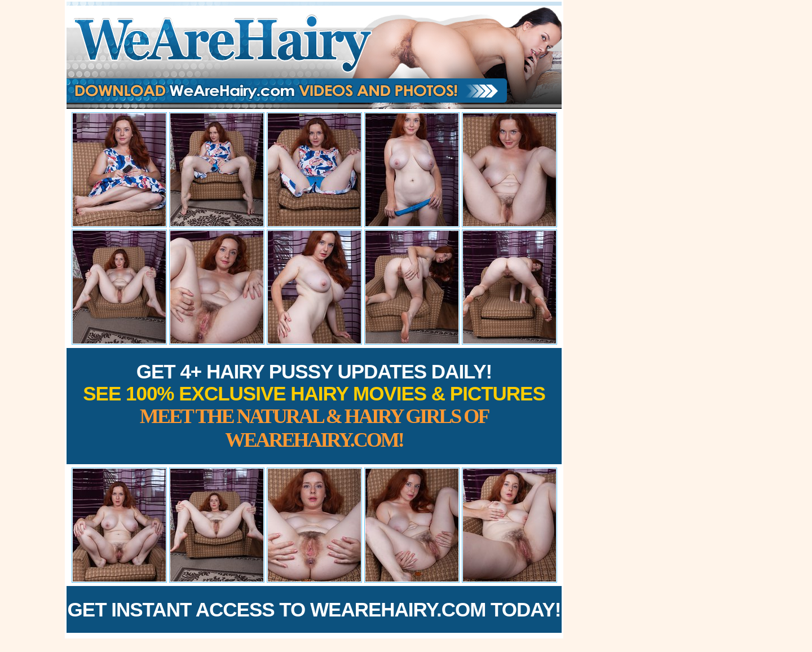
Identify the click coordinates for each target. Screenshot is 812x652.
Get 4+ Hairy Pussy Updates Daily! (314, 406)
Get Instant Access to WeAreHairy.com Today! (314, 609)
